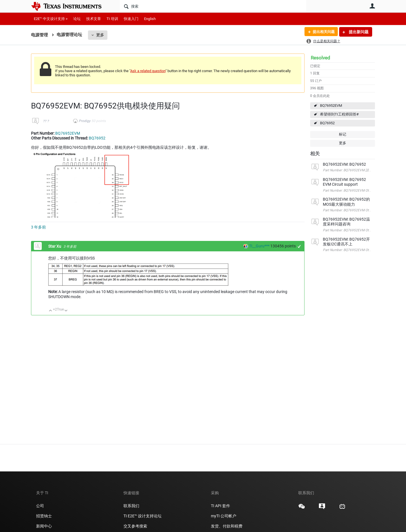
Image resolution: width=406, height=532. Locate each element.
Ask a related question (148, 71)
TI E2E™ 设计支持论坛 (143, 516)
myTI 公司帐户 (224, 516)
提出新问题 (358, 32)
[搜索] (213, 6)
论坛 (77, 19)
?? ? (46, 121)
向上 (51, 311)
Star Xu (55, 246)
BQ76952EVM (331, 106)
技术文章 (94, 19)
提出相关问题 (322, 32)
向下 (66, 311)
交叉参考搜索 (135, 526)
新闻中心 (44, 526)
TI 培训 (112, 19)
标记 (343, 134)
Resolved (320, 58)
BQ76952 (327, 123)
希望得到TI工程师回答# (339, 114)
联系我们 (131, 506)
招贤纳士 (44, 516)
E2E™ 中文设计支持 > (51, 19)
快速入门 (131, 19)
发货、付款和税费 (227, 526)
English (150, 19)
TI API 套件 (220, 506)
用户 (372, 6)
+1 (299, 246)
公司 (40, 506)
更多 (100, 35)
